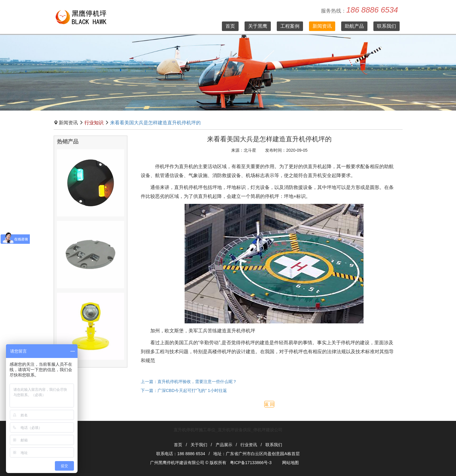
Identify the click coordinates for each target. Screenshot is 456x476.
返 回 (269, 404)
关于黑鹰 (258, 26)
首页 (230, 26)
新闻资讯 (322, 26)
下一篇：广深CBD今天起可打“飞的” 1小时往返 (184, 390)
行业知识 (94, 123)
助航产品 (354, 26)
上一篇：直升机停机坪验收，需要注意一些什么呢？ (189, 382)
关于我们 (199, 445)
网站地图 (290, 463)
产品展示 (224, 445)
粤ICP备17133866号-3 (251, 463)
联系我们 (387, 26)
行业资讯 (249, 445)
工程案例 (290, 26)
